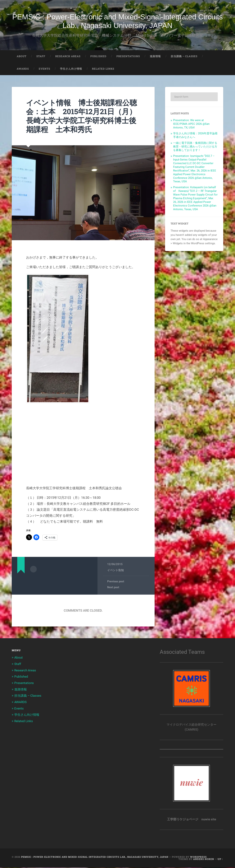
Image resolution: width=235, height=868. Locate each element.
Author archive (33, 569)
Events (44, 69)
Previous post (116, 582)
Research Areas (68, 57)
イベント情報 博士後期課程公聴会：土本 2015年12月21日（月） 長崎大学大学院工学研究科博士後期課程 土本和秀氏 (86, 116)
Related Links (103, 69)
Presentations (128, 57)
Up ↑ (220, 860)
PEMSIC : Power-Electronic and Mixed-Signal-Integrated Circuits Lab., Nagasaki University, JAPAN (117, 21)
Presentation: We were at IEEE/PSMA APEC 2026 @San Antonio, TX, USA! (191, 124)
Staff (41, 57)
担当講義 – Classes (184, 57)
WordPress (198, 857)
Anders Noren (204, 860)
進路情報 (155, 57)
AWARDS (23, 69)
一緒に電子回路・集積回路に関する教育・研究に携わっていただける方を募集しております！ (195, 147)
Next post (113, 588)
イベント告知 (115, 571)
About (22, 57)
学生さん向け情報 (71, 69)
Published (98, 57)
